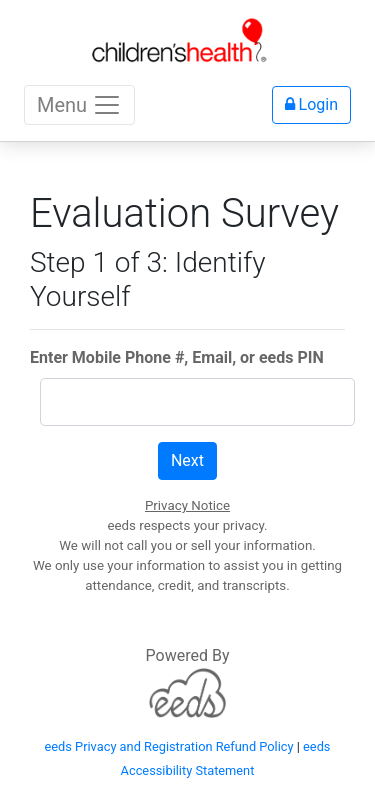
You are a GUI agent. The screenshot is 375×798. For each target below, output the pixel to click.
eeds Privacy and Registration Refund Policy (169, 746)
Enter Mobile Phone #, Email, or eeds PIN (177, 357)
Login (311, 104)
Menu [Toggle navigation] (79, 105)
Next (187, 460)
